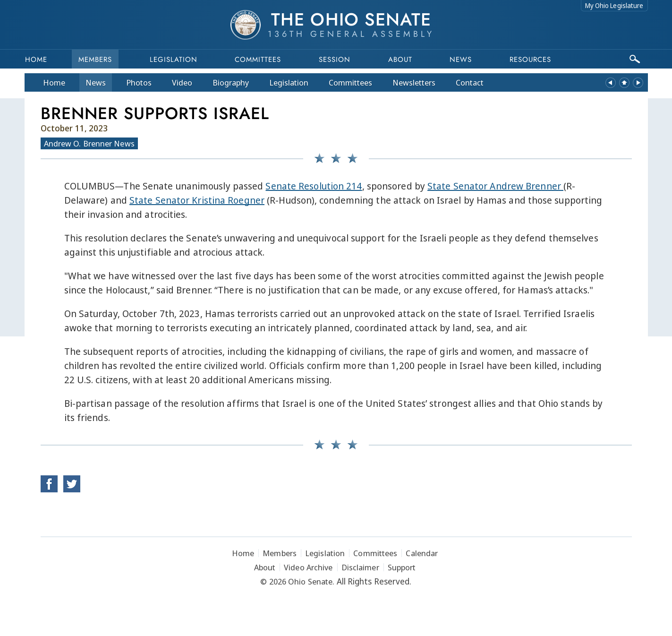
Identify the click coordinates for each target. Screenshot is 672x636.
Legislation (174, 60)
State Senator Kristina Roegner (197, 200)
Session (335, 60)
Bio (231, 82)
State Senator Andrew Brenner (495, 186)
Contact (470, 82)
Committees (258, 60)
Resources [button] (530, 60)
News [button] (461, 60)
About (400, 60)
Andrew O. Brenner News (89, 143)
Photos (139, 82)
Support (402, 567)
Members (95, 60)
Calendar (422, 553)
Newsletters (414, 82)
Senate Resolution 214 (314, 186)
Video (182, 82)
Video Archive (308, 567)
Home (36, 60)
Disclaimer (360, 567)
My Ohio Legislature (614, 5)
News (96, 82)
